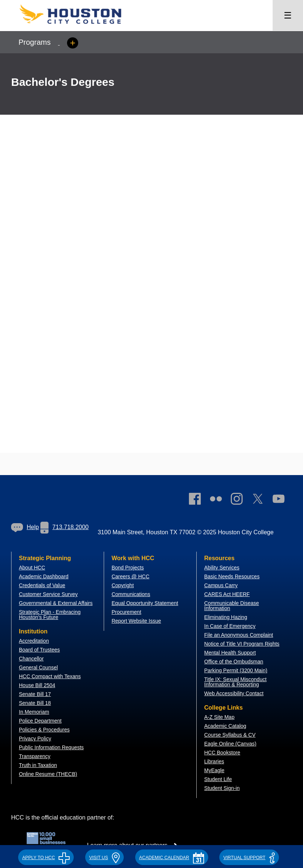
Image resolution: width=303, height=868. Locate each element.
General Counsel (38, 667)
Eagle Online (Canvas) (230, 744)
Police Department (40, 721)
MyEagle (214, 770)
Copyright (123, 585)
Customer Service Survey (48, 594)
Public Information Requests (51, 747)
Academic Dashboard (44, 576)
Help (25, 527)
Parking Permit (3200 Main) (236, 670)
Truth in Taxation (38, 765)
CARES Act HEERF (227, 594)
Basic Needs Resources (232, 576)
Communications (131, 594)
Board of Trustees (39, 650)
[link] (240, 500)
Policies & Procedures (44, 730)
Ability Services (222, 568)
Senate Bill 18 (35, 703)
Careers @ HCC (130, 576)
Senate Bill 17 (35, 694)
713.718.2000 (64, 527)
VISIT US (104, 858)
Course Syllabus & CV (230, 735)
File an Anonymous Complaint (239, 635)
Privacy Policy (35, 739)
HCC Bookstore (222, 753)
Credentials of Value (42, 585)
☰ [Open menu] (288, 15)
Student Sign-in (222, 788)
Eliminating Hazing (226, 617)
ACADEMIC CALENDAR (172, 858)
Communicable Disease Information (232, 606)
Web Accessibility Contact (234, 693)
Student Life (218, 779)
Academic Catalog (225, 726)
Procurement (126, 612)
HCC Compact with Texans (50, 676)
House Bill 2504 (37, 685)
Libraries (214, 761)
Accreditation (34, 641)
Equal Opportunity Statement (145, 603)
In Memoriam (34, 712)
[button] (46, 857)
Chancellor (31, 659)
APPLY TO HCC (46, 858)
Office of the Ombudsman (234, 662)
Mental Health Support (230, 653)
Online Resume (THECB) (48, 774)
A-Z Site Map (219, 717)
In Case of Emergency (230, 626)
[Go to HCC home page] (78, 26)
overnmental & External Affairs (58, 603)
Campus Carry (221, 585)
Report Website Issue (136, 621)
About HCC (32, 568)
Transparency (35, 756)
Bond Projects (128, 568)
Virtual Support (249, 858)
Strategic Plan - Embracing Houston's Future (50, 615)
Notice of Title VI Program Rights (242, 644)
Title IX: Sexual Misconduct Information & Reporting (235, 682)
